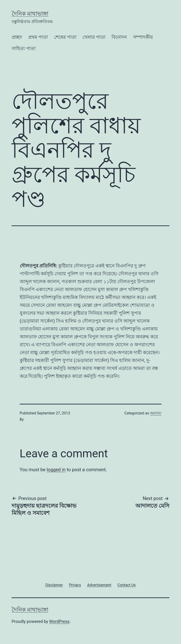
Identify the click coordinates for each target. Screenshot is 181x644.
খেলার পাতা (94, 37)
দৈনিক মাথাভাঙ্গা (30, 14)
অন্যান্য (156, 413)
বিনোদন (119, 37)
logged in (56, 470)
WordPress (59, 621)
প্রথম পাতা (38, 37)
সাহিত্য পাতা (24, 48)
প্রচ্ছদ (17, 37)
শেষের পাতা (65, 37)
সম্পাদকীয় (143, 37)
